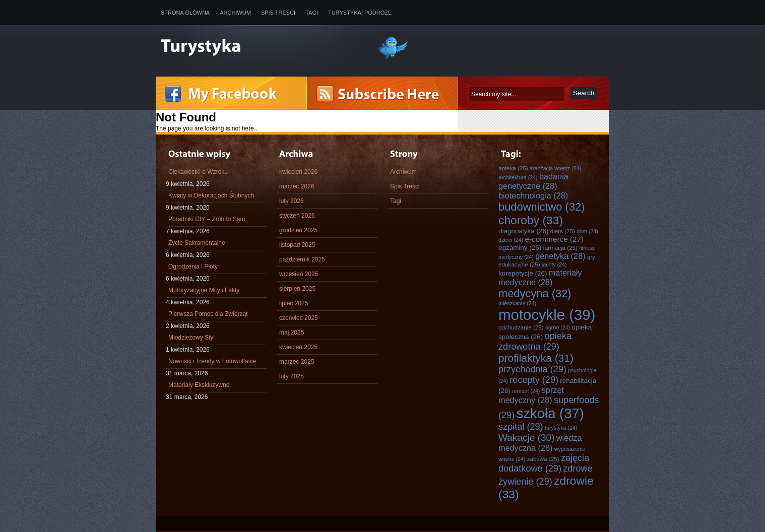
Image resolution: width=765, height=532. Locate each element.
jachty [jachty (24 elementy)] (554, 264)
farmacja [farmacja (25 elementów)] (560, 248)
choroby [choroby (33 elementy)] (531, 220)
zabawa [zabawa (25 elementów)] (543, 459)
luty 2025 (292, 376)
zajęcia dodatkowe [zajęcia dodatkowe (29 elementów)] (544, 463)
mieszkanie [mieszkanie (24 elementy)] (517, 303)
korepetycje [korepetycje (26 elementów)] (523, 273)
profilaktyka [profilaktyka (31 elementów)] (536, 358)
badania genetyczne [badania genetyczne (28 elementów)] (533, 181)
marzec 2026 (297, 186)
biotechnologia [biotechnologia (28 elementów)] (533, 195)
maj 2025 (292, 332)
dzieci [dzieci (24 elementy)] (511, 240)
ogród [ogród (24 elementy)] (558, 327)
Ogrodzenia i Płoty (193, 267)
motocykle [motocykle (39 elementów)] (547, 315)
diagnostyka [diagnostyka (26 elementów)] (523, 231)
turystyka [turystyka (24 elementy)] (561, 428)
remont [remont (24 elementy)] (526, 391)
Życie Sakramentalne (197, 243)
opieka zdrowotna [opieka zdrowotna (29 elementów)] (535, 341)
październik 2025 (302, 259)
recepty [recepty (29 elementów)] (534, 380)
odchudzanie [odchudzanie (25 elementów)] (521, 327)
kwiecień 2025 (298, 347)
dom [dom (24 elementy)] (587, 231)
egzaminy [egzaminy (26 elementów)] (520, 248)
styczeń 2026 (297, 216)
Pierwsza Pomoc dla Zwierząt (208, 314)
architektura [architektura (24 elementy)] (518, 177)
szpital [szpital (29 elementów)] (521, 427)
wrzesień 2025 (299, 274)
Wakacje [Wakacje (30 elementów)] (527, 438)
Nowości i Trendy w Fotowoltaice (212, 361)
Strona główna (185, 13)
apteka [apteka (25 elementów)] (513, 168)
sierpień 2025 (297, 289)
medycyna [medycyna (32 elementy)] (535, 293)
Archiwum (235, 13)
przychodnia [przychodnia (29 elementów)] (532, 369)
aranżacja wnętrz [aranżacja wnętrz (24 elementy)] (555, 168)
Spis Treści (278, 13)
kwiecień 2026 (298, 172)
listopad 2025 (297, 245)
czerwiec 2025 (299, 318)
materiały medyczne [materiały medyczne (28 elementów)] (540, 277)
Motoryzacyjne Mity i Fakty (204, 290)
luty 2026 (292, 201)
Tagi (312, 13)
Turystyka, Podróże (360, 13)
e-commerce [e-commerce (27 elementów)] (555, 239)
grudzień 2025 (298, 230)
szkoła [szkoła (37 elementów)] (550, 413)
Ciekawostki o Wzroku (198, 172)
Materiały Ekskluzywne (199, 385)
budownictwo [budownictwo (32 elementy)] (541, 207)
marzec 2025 (297, 362)
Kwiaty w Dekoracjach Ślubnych (211, 195)
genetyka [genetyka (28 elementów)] (560, 256)
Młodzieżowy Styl (192, 338)
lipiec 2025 (294, 303)
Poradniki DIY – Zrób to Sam (207, 219)
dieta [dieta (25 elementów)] (563, 231)
